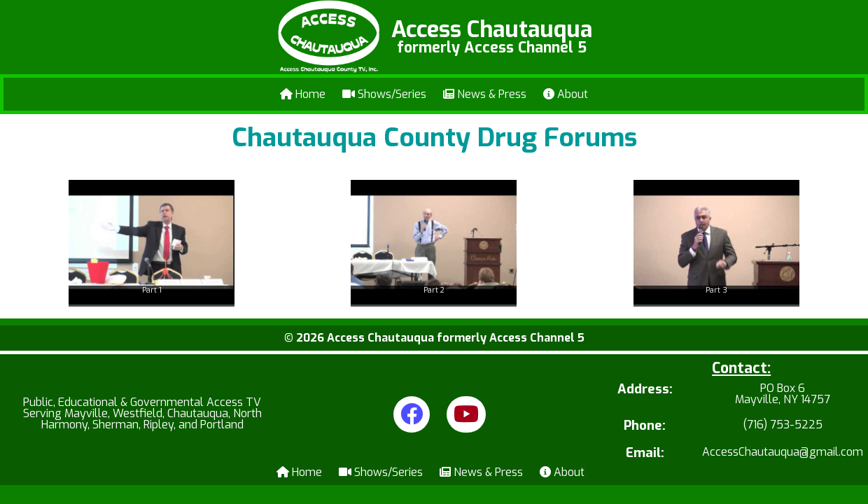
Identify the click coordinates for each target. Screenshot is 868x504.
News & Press (485, 94)
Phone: (645, 426)
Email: (645, 453)
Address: (645, 390)
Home (303, 94)
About (566, 94)
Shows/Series (384, 94)
